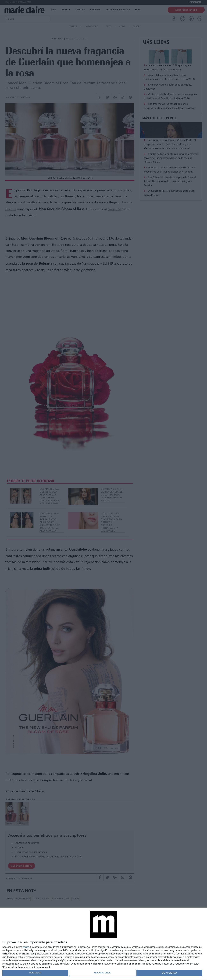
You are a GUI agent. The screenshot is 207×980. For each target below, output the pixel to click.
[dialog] (103, 944)
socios (26, 947)
